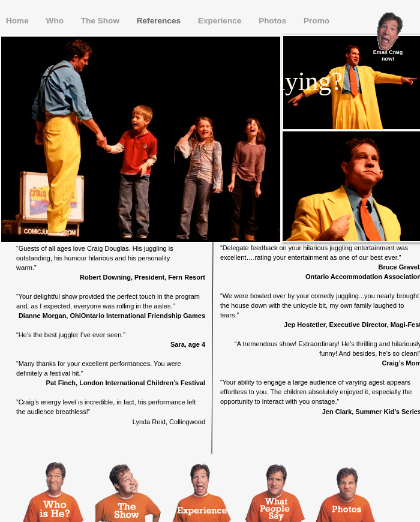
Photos (274, 21)
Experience (221, 21)
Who (56, 21)
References (160, 21)
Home (19, 21)
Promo (316, 21)
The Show (101, 21)
